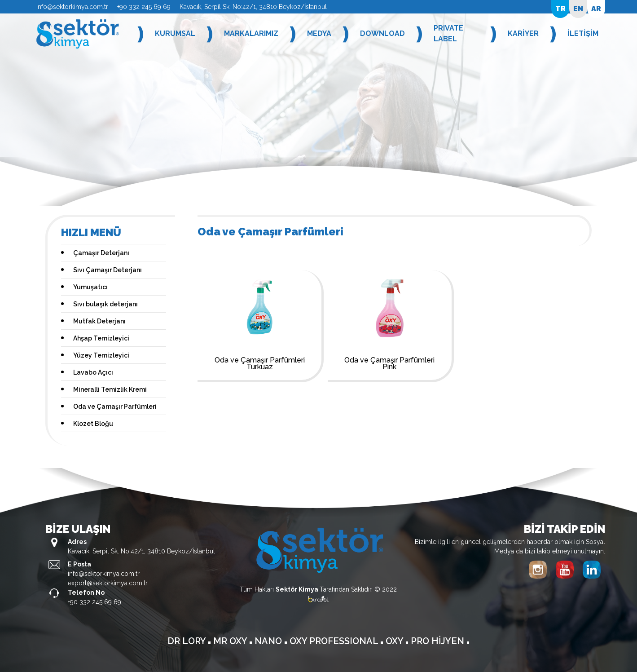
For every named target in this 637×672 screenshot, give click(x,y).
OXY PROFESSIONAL (335, 641)
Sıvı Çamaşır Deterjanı (108, 270)
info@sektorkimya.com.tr (72, 7)
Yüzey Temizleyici (101, 355)
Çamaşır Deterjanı (101, 253)
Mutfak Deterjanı (99, 321)
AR (596, 9)
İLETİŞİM (583, 33)
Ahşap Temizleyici (101, 338)
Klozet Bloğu (93, 424)
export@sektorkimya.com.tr (108, 583)
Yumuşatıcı (90, 287)
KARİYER (523, 33)
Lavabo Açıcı (93, 372)
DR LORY (188, 641)
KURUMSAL (175, 33)
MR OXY (231, 641)
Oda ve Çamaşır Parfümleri (115, 407)
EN (578, 9)
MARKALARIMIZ (251, 33)
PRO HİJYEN (439, 641)
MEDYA (319, 33)
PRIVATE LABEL (448, 33)
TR (560, 9)
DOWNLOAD (382, 33)
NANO (269, 641)
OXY (395, 641)
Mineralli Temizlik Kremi (110, 389)
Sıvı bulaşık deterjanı (105, 304)
